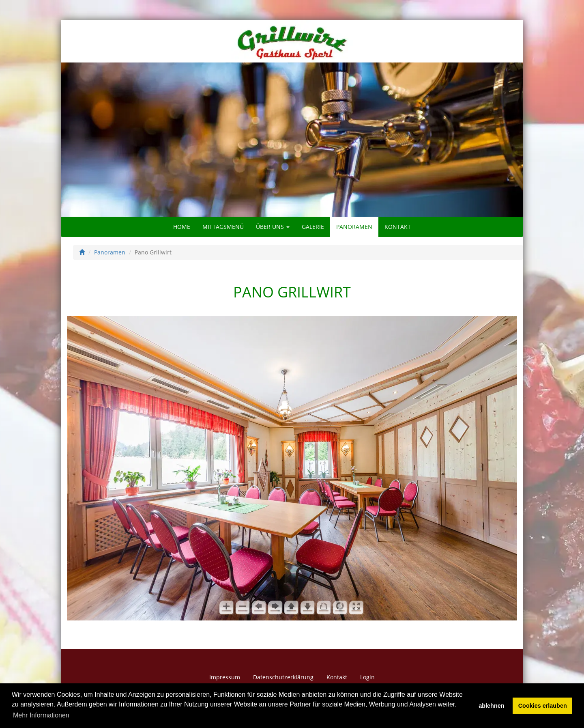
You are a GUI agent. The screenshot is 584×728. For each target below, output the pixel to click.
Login (367, 677)
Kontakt (398, 227)
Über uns (273, 227)
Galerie (313, 227)
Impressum (225, 677)
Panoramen (354, 227)
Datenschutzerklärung (283, 677)
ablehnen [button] (491, 706)
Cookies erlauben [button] (543, 706)
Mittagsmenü (223, 227)
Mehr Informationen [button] (41, 715)
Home (182, 227)
